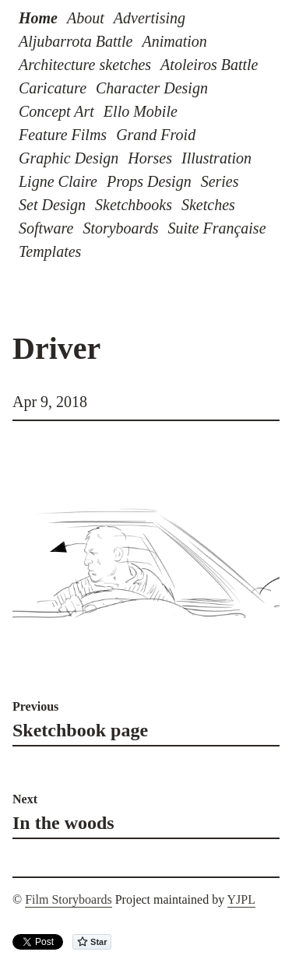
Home (38, 18)
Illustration (216, 158)
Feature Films (63, 135)
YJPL (241, 899)
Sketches (208, 205)
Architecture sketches (85, 65)
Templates (50, 251)
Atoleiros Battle (209, 65)
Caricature (53, 88)
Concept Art (56, 111)
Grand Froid (156, 135)
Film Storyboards (69, 899)
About (86, 18)
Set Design (52, 205)
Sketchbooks (134, 205)
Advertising (150, 18)
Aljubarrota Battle (76, 41)
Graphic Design (69, 158)
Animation (174, 41)
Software (46, 228)
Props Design (149, 181)
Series (220, 181)
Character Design (152, 88)
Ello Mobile (141, 111)
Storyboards (120, 228)
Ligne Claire (58, 181)
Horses (150, 158)
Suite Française (216, 228)
